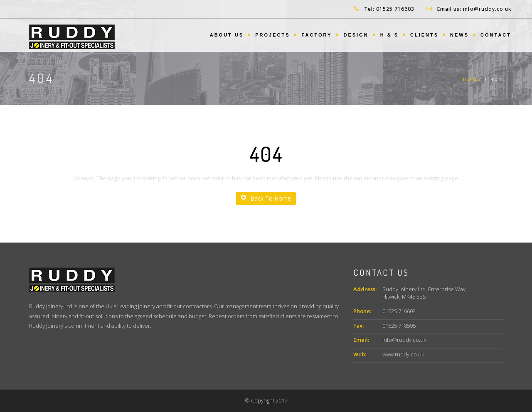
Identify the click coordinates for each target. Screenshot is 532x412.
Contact (496, 35)
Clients (424, 35)
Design (356, 35)
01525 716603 (395, 9)
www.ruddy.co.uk (403, 354)
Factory (316, 35)
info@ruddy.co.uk (487, 9)
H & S (389, 35)
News (459, 35)
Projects (272, 35)
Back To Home (266, 198)
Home (472, 79)
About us (227, 35)
